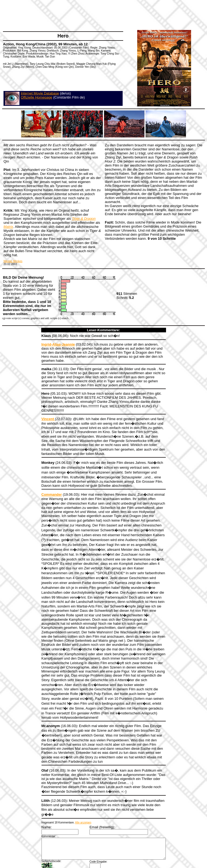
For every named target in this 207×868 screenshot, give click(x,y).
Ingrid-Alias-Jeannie (51, 344)
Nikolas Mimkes (13, 261)
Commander (44, 482)
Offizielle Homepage (37, 97)
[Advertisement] (101, 15)
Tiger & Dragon (84, 219)
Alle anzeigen (76, 776)
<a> (104, 847)
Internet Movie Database (40, 93)
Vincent (41, 411)
